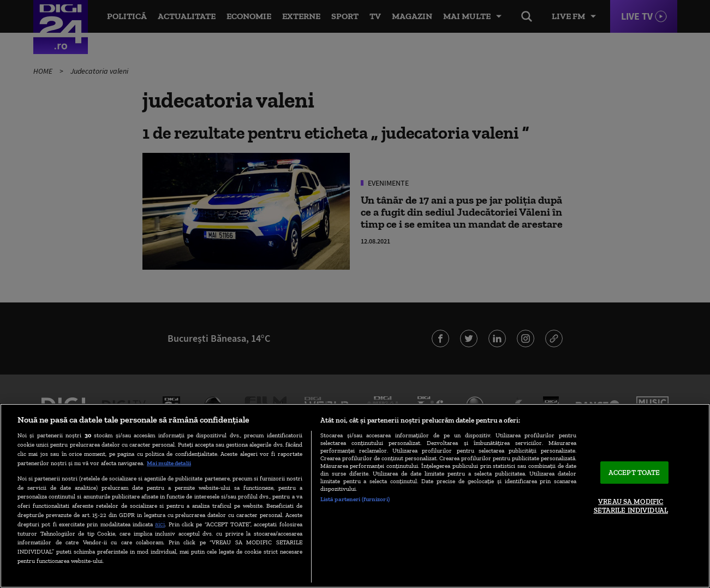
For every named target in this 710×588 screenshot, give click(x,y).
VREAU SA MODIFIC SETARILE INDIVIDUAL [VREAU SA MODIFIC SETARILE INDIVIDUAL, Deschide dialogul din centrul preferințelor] (631, 506)
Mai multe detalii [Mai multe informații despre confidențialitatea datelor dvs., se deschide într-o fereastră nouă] (169, 463)
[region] (355, 496)
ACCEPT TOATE (634, 473)
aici (160, 524)
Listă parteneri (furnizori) (355, 499)
